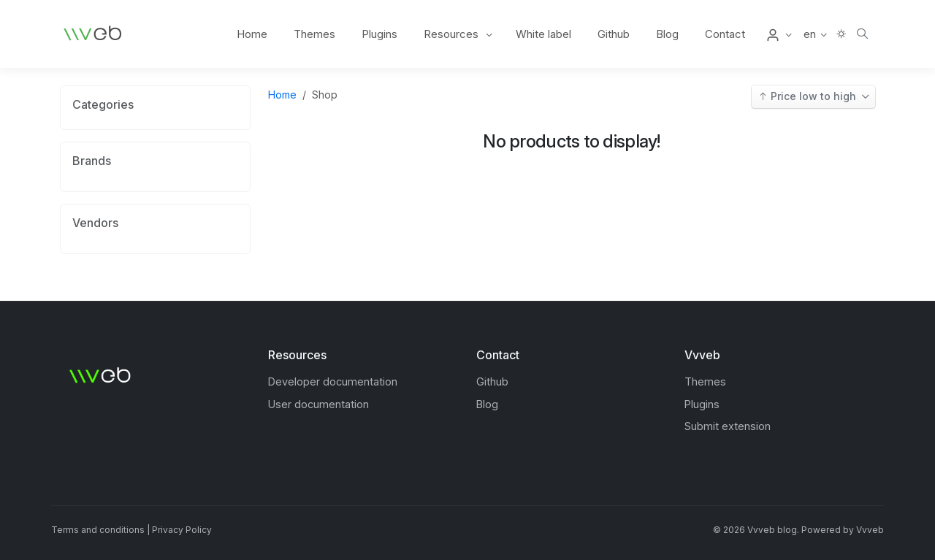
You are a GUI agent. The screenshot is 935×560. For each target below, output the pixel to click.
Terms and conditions (98, 530)
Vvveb (870, 530)
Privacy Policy (182, 530)
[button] (778, 34)
